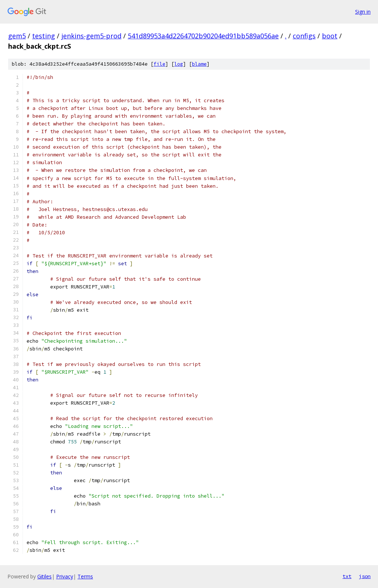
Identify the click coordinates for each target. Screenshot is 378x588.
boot (330, 36)
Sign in (363, 12)
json (365, 576)
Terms (85, 576)
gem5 (17, 36)
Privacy (65, 576)
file (159, 64)
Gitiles (44, 576)
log (179, 64)
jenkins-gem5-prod (91, 36)
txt (347, 576)
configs (304, 36)
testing (44, 36)
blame (199, 64)
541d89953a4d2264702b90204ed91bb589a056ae (203, 36)
